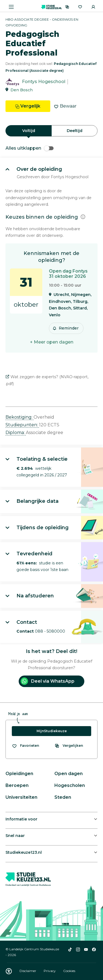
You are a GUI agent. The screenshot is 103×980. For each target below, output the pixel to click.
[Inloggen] (93, 7)
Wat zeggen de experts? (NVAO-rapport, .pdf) (47, 380)
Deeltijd (75, 131)
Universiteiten (21, 797)
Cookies (69, 971)
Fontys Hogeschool (44, 82)
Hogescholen (70, 785)
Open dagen (69, 774)
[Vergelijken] (67, 7)
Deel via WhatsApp (48, 681)
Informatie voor (21, 819)
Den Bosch (22, 90)
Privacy (50, 971)
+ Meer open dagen (52, 342)
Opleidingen (19, 774)
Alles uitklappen (30, 148)
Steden (63, 797)
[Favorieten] (80, 7)
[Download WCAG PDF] (9, 971)
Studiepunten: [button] (22, 425)
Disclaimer (28, 971)
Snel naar (15, 836)
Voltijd (29, 131)
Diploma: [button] (16, 433)
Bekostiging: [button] (20, 417)
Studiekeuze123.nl (24, 852)
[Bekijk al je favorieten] (25, 746)
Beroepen (17, 785)
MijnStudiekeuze (52, 731)
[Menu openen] (11, 7)
